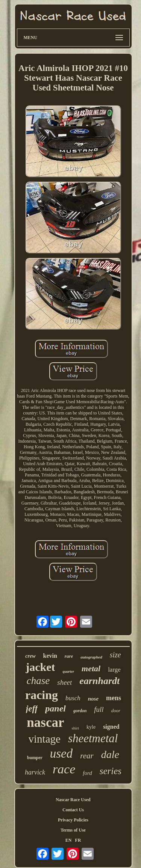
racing (42, 695)
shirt (75, 728)
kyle (91, 727)
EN (69, 840)
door (116, 711)
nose (93, 699)
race (64, 769)
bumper (35, 758)
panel (55, 708)
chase (38, 681)
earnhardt (99, 681)
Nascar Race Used (73, 800)
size (115, 655)
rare (69, 656)
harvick (35, 772)
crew (30, 656)
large (114, 670)
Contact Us (73, 810)
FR (78, 840)
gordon (80, 711)
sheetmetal (93, 738)
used (61, 753)
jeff (32, 709)
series (111, 771)
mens (114, 698)
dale (110, 754)
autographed (91, 657)
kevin (50, 656)
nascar (45, 723)
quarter (68, 671)
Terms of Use (73, 830)
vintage (45, 739)
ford (87, 773)
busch (73, 698)
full (99, 709)
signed (111, 727)
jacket (40, 667)
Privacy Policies (73, 820)
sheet (64, 682)
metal (91, 668)
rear (87, 756)
